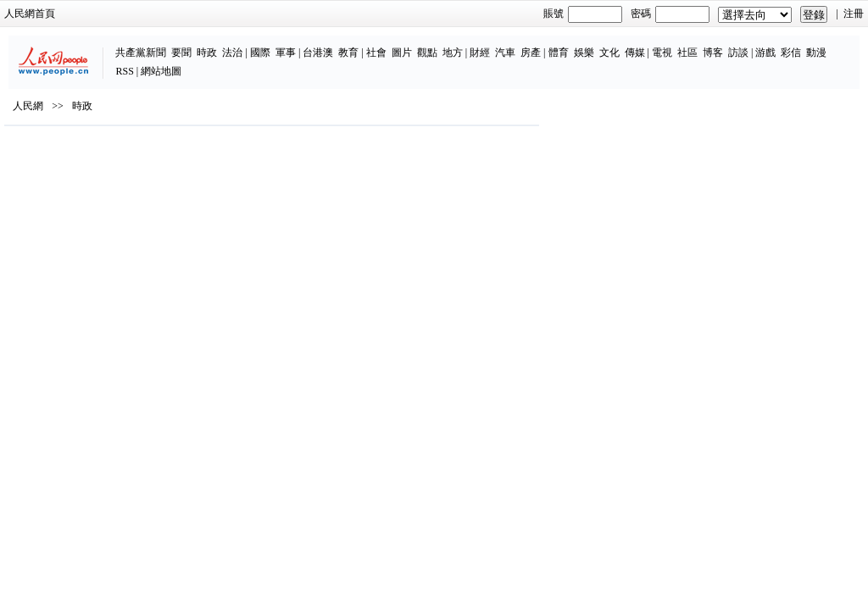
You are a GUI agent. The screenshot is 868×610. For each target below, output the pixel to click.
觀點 (354, 44)
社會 (303, 44)
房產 (458, 44)
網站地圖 (804, 44)
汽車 (432, 44)
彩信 (719, 44)
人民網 (51, 145)
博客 (640, 44)
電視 (589, 44)
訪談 (665, 44)
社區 (615, 44)
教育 (276, 44)
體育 (486, 44)
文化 (537, 44)
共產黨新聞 (69, 44)
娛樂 (511, 44)
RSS (768, 44)
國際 (187, 44)
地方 (380, 44)
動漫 (744, 44)
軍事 (213, 44)
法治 (160, 44)
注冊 (831, 14)
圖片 (329, 44)
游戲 (693, 44)
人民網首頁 (53, 14)
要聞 (109, 44)
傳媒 (562, 44)
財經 (407, 44)
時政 (135, 44)
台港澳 (246, 44)
